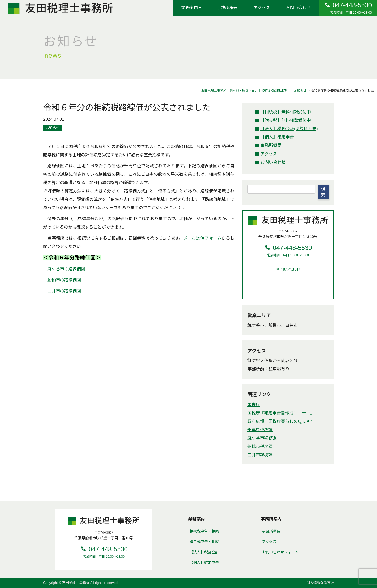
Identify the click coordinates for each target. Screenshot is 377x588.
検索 (323, 192)
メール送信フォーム (203, 238)
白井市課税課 (260, 455)
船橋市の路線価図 (64, 280)
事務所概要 (227, 8)
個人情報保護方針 (320, 583)
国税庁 (254, 405)
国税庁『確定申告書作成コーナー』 (281, 413)
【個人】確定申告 (204, 563)
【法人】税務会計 (204, 552)
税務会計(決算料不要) (289, 129)
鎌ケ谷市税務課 (262, 438)
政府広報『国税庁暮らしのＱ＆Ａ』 (281, 421)
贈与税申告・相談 (204, 542)
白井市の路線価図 (64, 291)
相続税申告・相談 (204, 531)
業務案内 (190, 8)
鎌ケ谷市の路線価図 (66, 269)
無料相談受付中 (286, 112)
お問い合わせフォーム (280, 552)
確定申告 (277, 137)
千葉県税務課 (260, 430)
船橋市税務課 (260, 446)
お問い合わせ (298, 8)
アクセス (262, 8)
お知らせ (53, 128)
